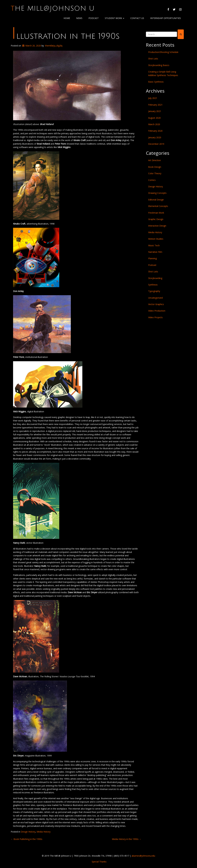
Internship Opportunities (166, 18)
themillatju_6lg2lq (54, 46)
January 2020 (155, 137)
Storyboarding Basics (159, 65)
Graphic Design (156, 219)
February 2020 (155, 131)
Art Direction (155, 160)
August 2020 (154, 118)
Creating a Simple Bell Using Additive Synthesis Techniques (163, 73)
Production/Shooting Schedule (163, 52)
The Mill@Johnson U (53, 8)
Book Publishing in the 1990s (27, 839)
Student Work (115, 18)
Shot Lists (153, 59)
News (79, 18)
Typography (154, 291)
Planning (152, 258)
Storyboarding (155, 278)
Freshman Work (156, 213)
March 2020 (154, 124)
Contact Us (137, 18)
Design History (28, 832)
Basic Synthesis (156, 82)
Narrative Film (155, 252)
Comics (152, 180)
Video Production (157, 311)
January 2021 (155, 111)
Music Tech (154, 245)
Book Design (155, 167)
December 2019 (156, 144)
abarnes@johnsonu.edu (143, 856)
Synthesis (153, 285)
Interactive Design (157, 226)
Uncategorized (155, 298)
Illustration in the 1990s (65, 36)
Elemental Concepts (158, 206)
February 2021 (155, 105)
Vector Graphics (156, 304)
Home (67, 18)
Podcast (94, 18)
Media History (44, 832)
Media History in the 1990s (127, 839)
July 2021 (153, 98)
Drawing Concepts (157, 193)
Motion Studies (156, 239)
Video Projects (155, 317)
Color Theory (155, 173)
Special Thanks (99, 862)
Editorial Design (156, 200)
